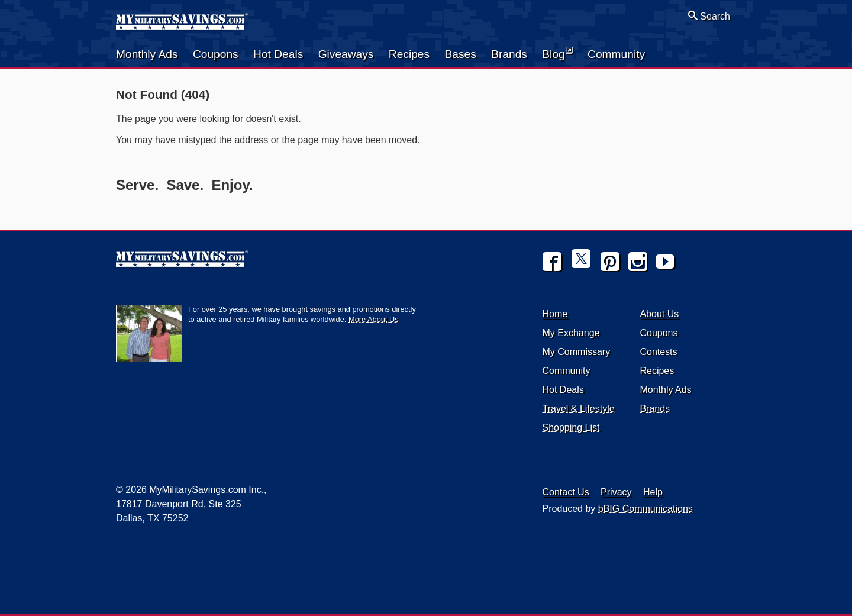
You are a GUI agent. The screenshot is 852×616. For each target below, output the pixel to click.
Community (616, 54)
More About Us (374, 319)
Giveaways (346, 54)
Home (555, 314)
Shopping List (571, 428)
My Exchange (571, 333)
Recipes (409, 54)
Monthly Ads (147, 54)
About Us (659, 314)
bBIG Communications (646, 509)
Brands (509, 54)
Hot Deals (278, 54)
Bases (460, 54)
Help (653, 492)
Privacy (616, 492)
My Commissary (577, 352)
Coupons (216, 54)
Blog (557, 53)
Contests (658, 352)
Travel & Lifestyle (579, 409)
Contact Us (566, 492)
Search (709, 16)
